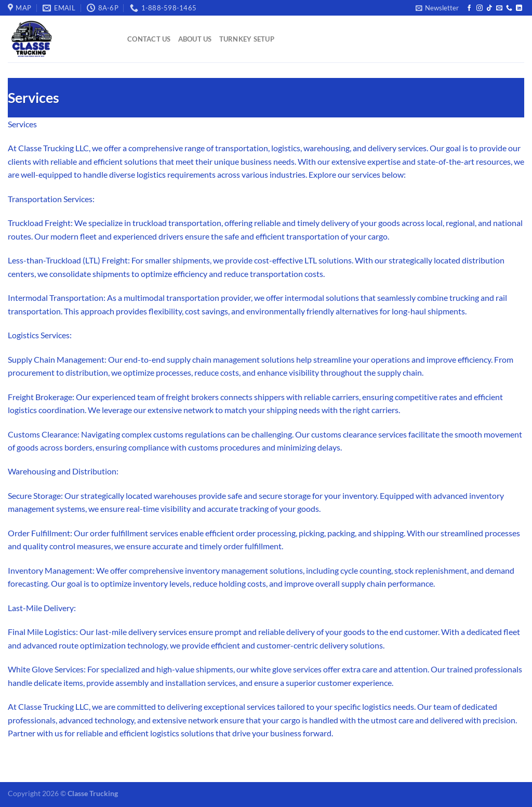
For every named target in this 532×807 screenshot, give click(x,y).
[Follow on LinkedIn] (519, 8)
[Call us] (509, 8)
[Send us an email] (499, 8)
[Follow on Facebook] (469, 8)
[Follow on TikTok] (489, 8)
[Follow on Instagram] (480, 8)
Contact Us (149, 39)
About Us (195, 39)
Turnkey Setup (247, 39)
